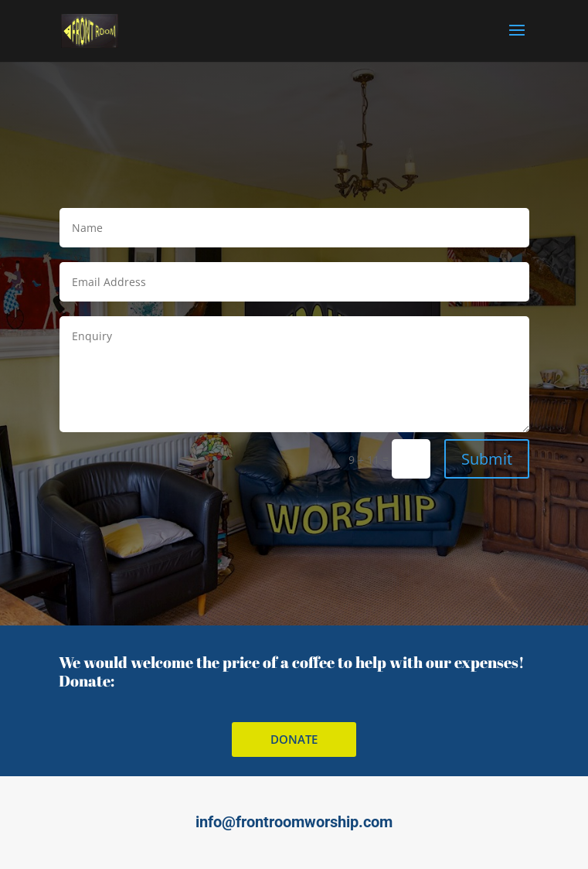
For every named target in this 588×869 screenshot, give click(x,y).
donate (294, 739)
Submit (487, 459)
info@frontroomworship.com (294, 822)
